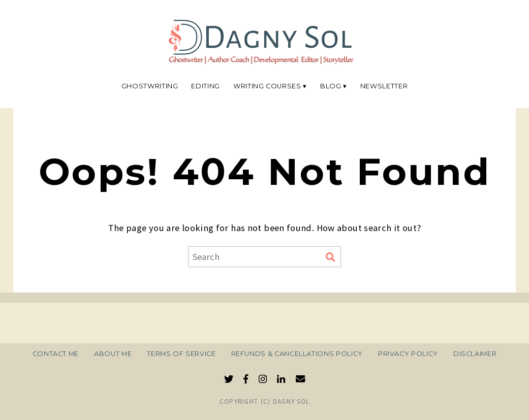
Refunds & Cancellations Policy (297, 354)
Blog (331, 86)
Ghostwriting (150, 86)
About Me (113, 354)
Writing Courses (267, 86)
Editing (206, 86)
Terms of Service (181, 354)
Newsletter (384, 86)
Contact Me (56, 354)
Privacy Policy (408, 354)
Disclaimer (475, 354)
